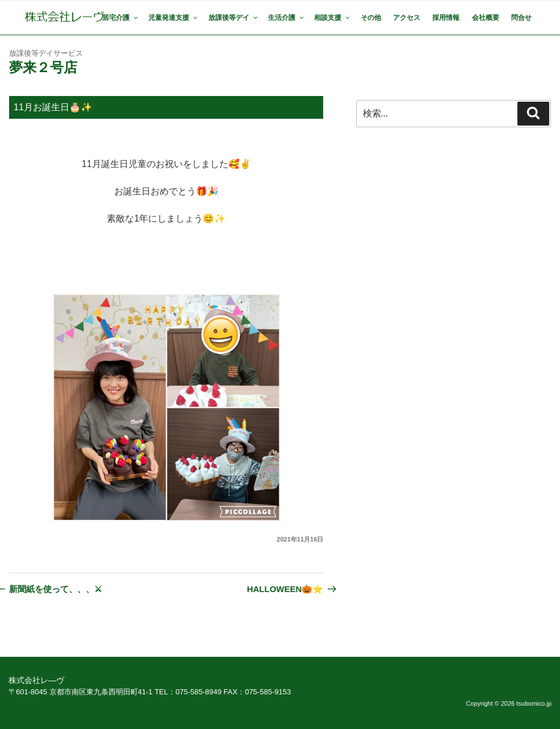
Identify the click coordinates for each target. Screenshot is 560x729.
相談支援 (333, 18)
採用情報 (446, 18)
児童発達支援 (174, 18)
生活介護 (287, 18)
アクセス (407, 18)
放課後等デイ (234, 18)
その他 (371, 18)
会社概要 (486, 18)
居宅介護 (121, 18)
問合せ (521, 18)
